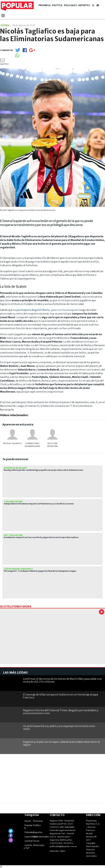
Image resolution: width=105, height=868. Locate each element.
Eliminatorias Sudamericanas (32, 445)
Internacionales (41, 837)
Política (57, 5)
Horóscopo (39, 845)
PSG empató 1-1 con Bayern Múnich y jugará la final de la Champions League (40, 571)
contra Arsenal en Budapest (18, 569)
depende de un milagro (15, 468)
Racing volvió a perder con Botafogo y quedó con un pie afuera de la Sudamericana (43, 470)
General (29, 841)
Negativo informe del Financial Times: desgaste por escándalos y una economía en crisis (61, 712)
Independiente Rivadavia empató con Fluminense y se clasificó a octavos (39, 504)
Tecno (36, 841)
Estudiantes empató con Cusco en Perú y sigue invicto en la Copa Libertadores (41, 537)
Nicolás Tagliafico (12, 443)
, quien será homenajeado (46, 310)
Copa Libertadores (13, 502)
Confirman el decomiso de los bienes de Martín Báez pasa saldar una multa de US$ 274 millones (62, 680)
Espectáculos (31, 837)
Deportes (84, 5)
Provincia (45, 5)
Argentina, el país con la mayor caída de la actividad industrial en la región (61, 743)
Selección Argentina (52, 445)
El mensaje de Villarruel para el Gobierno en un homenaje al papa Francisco (60, 696)
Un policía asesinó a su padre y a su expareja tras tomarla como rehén (59, 727)
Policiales (70, 5)
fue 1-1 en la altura (13, 535)
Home (28, 821)
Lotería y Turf (28, 847)
